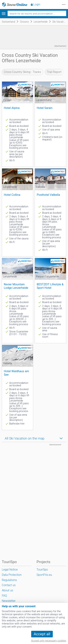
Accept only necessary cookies (49, 641)
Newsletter (9, 601)
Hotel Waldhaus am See (16, 373)
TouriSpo (42, 570)
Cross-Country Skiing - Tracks (22, 72)
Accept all (42, 634)
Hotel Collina (12, 195)
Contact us (9, 585)
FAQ (4, 596)
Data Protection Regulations (12, 577)
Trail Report (54, 72)
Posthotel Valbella (48, 195)
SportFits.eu (44, 575)
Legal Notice (10, 570)
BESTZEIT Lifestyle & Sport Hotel (50, 286)
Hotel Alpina (12, 108)
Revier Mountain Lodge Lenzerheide (16, 286)
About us (8, 590)
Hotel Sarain (45, 108)
